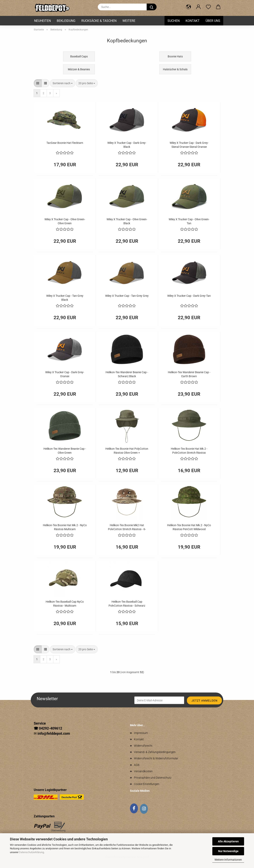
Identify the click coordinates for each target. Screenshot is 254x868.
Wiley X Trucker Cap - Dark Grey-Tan (189, 296)
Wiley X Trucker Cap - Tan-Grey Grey (127, 296)
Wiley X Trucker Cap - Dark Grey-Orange (65, 374)
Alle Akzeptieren (228, 841)
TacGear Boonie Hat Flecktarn (65, 143)
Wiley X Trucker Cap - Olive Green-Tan (189, 221)
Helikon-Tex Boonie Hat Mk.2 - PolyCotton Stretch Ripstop (189, 450)
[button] (189, 7)
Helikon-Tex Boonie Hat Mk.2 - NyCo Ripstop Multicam (65, 527)
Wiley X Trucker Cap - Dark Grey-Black (127, 145)
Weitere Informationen (228, 860)
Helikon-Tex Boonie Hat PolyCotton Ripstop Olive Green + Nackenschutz (127, 450)
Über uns (213, 21)
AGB (137, 765)
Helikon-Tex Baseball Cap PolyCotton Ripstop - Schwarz (127, 603)
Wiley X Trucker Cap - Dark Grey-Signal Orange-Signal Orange (189, 145)
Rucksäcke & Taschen (99, 21)
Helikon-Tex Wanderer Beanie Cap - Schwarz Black (127, 374)
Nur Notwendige (228, 851)
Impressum (141, 733)
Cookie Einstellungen (147, 784)
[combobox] (63, 83)
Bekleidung (66, 21)
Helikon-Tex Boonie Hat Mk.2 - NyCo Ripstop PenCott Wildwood (189, 527)
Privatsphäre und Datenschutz (153, 778)
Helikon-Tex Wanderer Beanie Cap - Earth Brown (189, 374)
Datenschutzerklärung (31, 852)
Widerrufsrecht (143, 746)
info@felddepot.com (54, 733)
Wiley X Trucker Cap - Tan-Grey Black (65, 297)
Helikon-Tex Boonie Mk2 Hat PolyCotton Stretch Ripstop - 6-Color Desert (127, 527)
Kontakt (193, 21)
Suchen (174, 21)
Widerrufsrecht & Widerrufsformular (156, 758)
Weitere (129, 21)
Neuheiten (42, 21)
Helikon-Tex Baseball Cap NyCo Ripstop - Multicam (65, 603)
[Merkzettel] (208, 7)
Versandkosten (143, 771)
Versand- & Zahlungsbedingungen (155, 752)
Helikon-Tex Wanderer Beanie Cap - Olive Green (65, 450)
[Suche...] (152, 7)
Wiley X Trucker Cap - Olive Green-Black (127, 221)
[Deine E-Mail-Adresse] (159, 700)
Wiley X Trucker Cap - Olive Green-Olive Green (65, 221)
